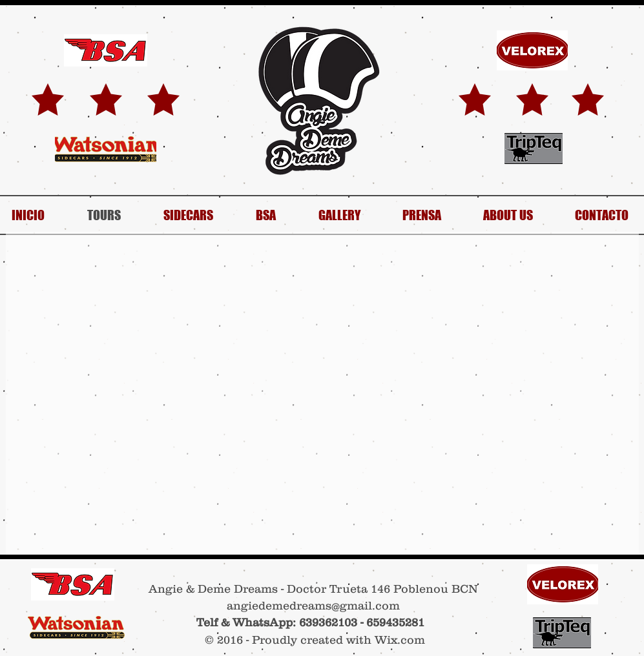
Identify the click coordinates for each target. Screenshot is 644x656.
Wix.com (400, 640)
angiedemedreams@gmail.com (313, 606)
